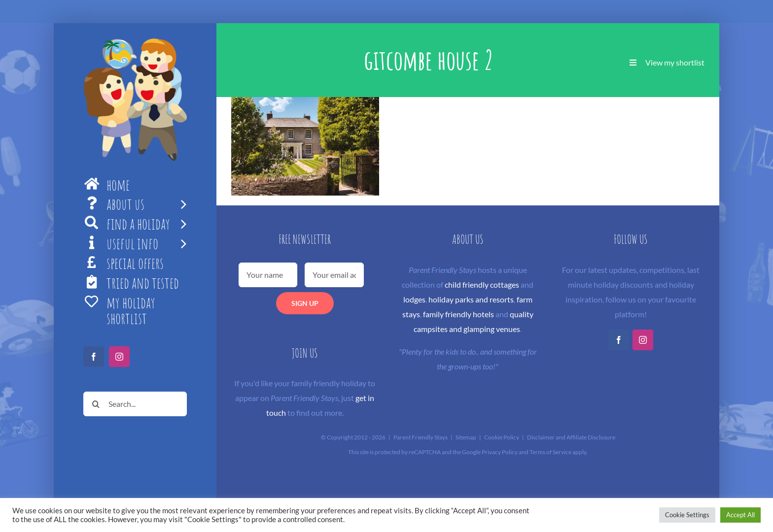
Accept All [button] (740, 515)
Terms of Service (550, 452)
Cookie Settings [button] (687, 515)
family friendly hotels (458, 314)
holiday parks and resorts (471, 299)
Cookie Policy (502, 437)
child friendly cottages (482, 284)
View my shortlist (675, 62)
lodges (414, 299)
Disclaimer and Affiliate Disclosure (571, 437)
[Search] (96, 404)
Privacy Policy (500, 452)
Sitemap (466, 437)
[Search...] (135, 404)
